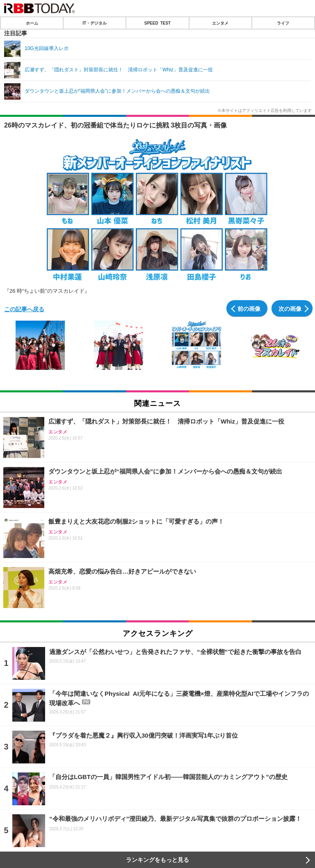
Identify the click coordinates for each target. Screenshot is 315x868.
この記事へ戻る (24, 309)
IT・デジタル (95, 23)
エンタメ (220, 23)
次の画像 (290, 308)
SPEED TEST (157, 23)
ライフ (283, 23)
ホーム (32, 23)
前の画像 (249, 308)
